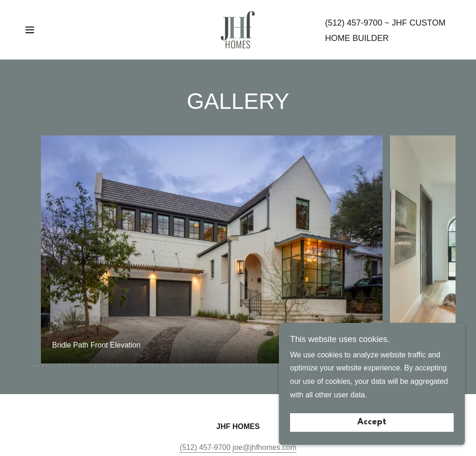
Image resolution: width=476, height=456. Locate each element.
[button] (30, 30)
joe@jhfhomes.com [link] (264, 447)
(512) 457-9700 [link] (354, 23)
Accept (372, 422)
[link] (238, 29)
